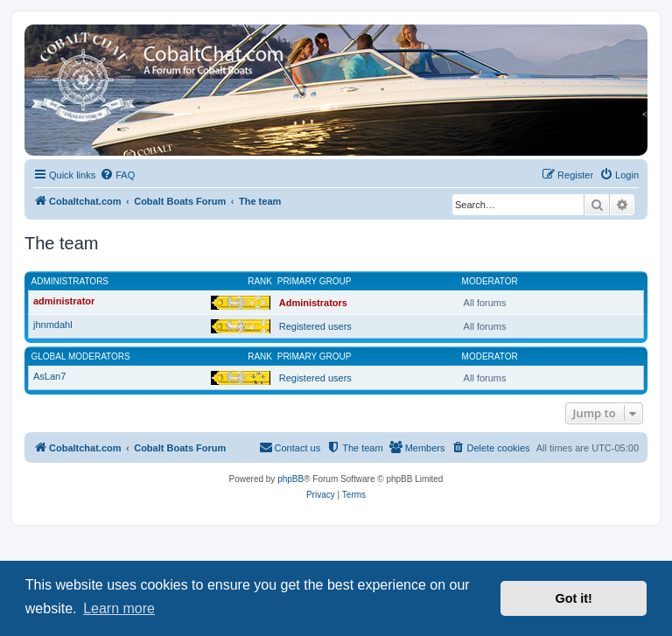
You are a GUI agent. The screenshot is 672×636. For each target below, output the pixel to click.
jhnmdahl (53, 325)
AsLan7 (49, 376)
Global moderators (81, 356)
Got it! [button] (574, 598)
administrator (64, 301)
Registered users (315, 326)
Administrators (70, 281)
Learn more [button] (119, 608)
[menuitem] (117, 175)
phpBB (290, 479)
